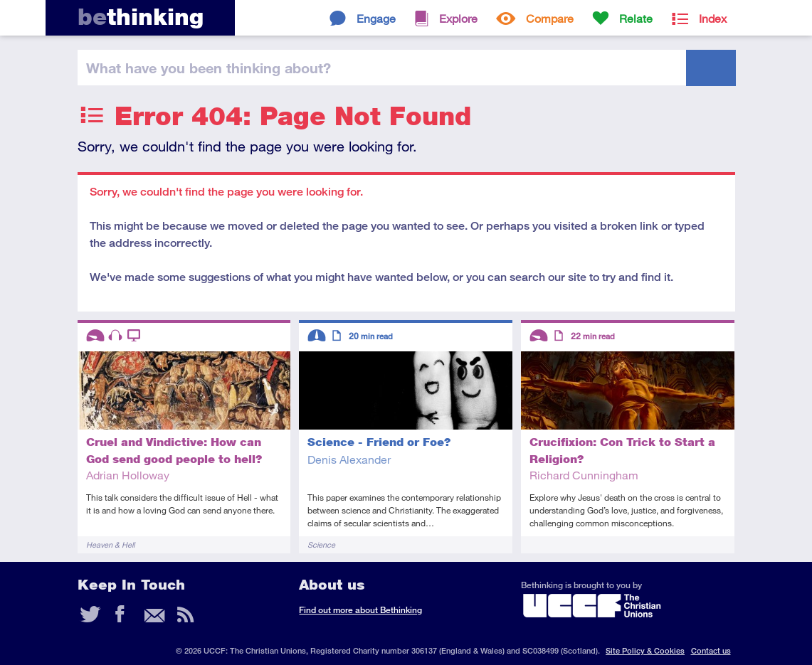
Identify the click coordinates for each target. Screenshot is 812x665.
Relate (636, 18)
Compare (550, 18)
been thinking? (209, 68)
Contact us (711, 650)
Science (321, 544)
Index (713, 18)
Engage (376, 18)
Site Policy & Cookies (645, 650)
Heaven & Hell (110, 544)
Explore (458, 18)
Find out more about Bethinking (360, 610)
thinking (141, 17)
